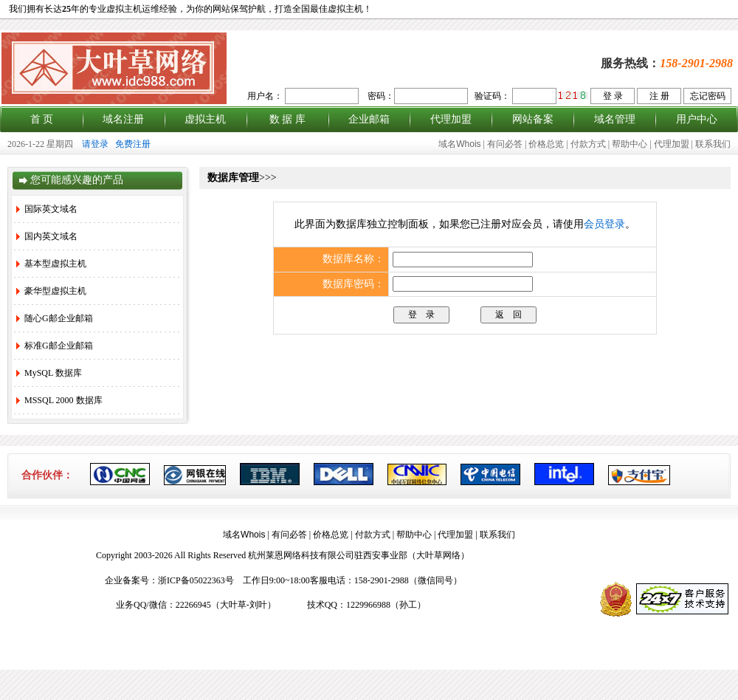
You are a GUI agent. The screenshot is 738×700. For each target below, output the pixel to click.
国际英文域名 (47, 209)
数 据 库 (287, 119)
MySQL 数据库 (49, 373)
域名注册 (123, 119)
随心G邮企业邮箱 (55, 318)
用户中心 (697, 119)
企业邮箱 (369, 119)
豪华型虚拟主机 (51, 291)
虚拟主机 (205, 119)
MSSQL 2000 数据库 (59, 400)
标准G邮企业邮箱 (55, 346)
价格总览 (546, 144)
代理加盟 (451, 119)
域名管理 (615, 119)
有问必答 (505, 144)
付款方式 (588, 144)
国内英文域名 (47, 236)
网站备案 (533, 119)
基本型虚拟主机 (51, 264)
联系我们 (713, 144)
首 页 (42, 119)
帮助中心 (630, 144)
